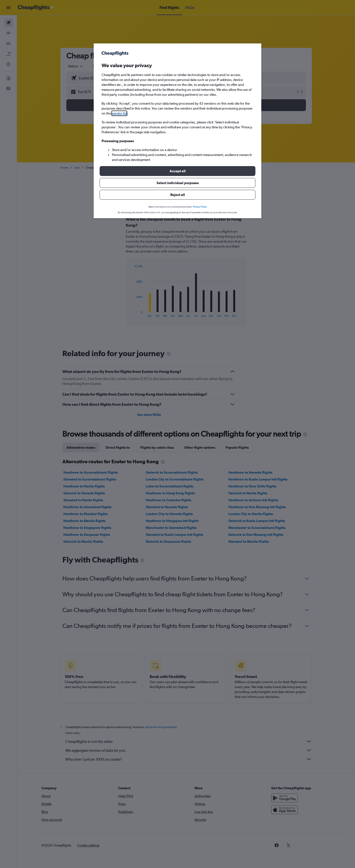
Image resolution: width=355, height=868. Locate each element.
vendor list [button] (119, 113)
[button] (177, 171)
